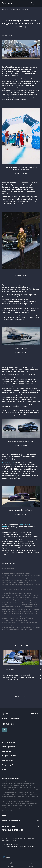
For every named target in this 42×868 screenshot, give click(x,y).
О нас (4, 769)
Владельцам (8, 765)
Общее (5, 815)
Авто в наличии (9, 742)
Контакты (6, 751)
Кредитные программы (12, 821)
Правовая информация (10, 844)
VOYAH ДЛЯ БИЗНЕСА (10, 747)
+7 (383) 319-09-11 (8, 724)
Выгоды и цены (9, 827)
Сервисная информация (12, 830)
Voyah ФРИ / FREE (8, 462)
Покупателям (8, 760)
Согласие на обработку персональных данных (18, 846)
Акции (31, 864)
